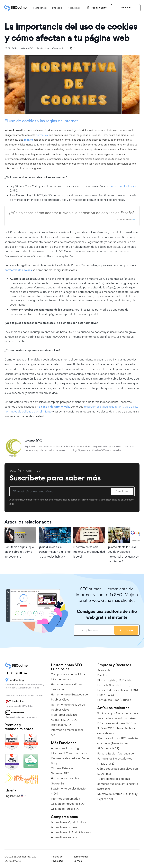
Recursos (74, 8)
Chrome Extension (63, 768)
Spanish (114, 685)
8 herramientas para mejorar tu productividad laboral (89, 552)
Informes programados (65, 799)
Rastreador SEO (61, 725)
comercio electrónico (123, 186)
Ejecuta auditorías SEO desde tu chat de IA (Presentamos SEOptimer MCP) (117, 743)
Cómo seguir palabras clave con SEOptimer (118, 771)
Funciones (40, 8)
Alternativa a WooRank (65, 837)
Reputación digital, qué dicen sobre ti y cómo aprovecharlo (19, 552)
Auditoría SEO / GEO (64, 720)
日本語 (135, 690)
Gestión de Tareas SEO (65, 809)
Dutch (101, 695)
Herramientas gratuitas (65, 778)
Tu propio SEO (60, 773)
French (125, 685)
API (53, 735)
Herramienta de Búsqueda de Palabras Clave (69, 697)
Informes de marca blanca (67, 730)
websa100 (27, 48)
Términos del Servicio (81, 859)
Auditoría (126, 630)
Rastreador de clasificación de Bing (70, 761)
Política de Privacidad (57, 859)
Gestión (44, 48)
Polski (110, 695)
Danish (127, 680)
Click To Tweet (125, 219)
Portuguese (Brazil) (109, 700)
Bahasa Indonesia (108, 690)
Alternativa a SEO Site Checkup (71, 832)
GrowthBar (58, 783)
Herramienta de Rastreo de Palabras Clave (68, 707)
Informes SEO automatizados (69, 753)
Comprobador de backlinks (68, 674)
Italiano (125, 690)
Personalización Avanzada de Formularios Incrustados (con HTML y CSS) (116, 759)
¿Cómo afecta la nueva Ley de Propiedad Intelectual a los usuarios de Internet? (123, 554)
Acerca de (104, 670)
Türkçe (127, 700)
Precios (57, 8)
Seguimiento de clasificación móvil (69, 791)
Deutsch (103, 685)
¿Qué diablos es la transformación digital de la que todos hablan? (55, 552)
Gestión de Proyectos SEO (68, 804)
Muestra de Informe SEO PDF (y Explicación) (117, 796)
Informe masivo (61, 679)
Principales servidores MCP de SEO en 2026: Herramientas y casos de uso (117, 728)
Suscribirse (122, 491)
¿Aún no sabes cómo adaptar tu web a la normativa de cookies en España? (72, 213)
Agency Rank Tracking (65, 748)
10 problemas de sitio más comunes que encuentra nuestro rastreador (118, 784)
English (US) (113, 680)
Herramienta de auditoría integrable (67, 687)
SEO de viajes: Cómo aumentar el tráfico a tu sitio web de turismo (118, 716)
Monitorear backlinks (64, 715)
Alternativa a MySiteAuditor (68, 822)
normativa (42, 135)
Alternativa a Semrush (65, 827)
